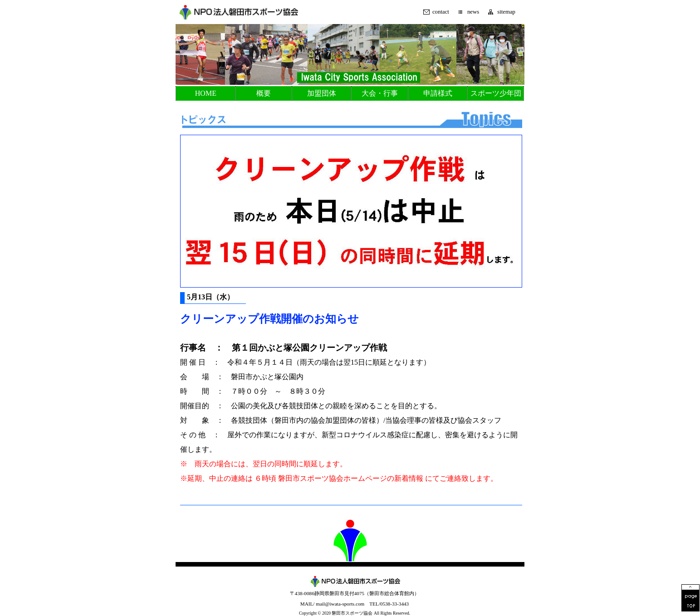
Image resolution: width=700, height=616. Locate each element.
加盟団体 (322, 93)
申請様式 (438, 93)
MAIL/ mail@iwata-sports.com (332, 604)
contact (441, 12)
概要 (264, 93)
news (473, 12)
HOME (206, 93)
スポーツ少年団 (496, 93)
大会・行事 (380, 93)
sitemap (506, 12)
